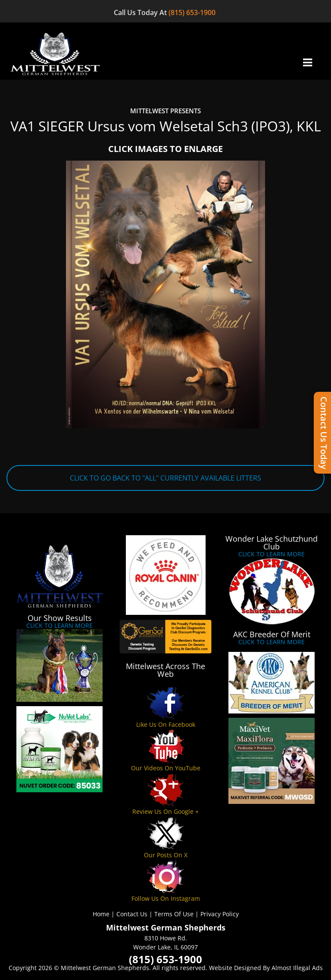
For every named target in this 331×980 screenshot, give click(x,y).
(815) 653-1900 (193, 12)
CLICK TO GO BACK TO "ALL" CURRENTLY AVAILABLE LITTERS (165, 478)
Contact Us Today (324, 433)
